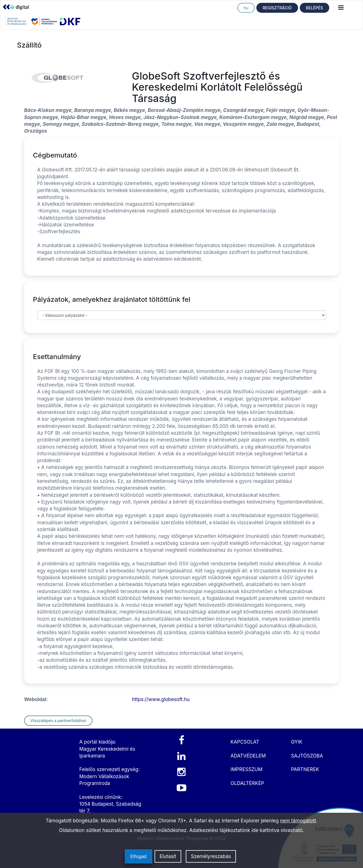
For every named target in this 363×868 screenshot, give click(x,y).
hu (246, 8)
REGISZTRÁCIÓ (277, 8)
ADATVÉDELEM (248, 756)
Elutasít (168, 856)
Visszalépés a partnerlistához (58, 720)
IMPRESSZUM (246, 769)
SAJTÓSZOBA (307, 756)
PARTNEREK (305, 769)
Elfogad (139, 856)
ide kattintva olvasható (277, 830)
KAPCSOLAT (245, 742)
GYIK (297, 742)
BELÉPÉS (315, 8)
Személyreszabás (211, 856)
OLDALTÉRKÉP (247, 783)
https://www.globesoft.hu (161, 699)
